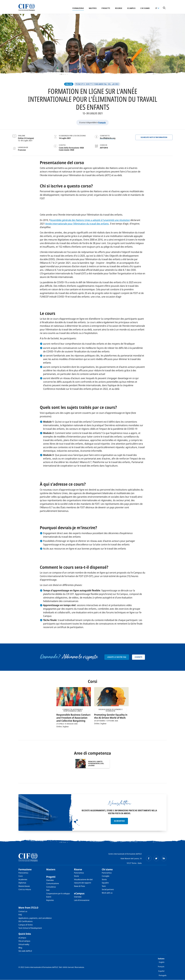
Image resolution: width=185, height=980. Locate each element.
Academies (23, 879)
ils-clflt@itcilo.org (108, 138)
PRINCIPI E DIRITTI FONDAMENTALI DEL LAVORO (97, 84)
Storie (76, 876)
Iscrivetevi (119, 821)
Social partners (108, 889)
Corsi (21, 876)
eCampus (131, 8)
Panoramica (23, 873)
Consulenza (51, 887)
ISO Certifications (26, 921)
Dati (48, 890)
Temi (104, 886)
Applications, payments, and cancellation (35, 918)
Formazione (78, 8)
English (162, 962)
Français (102, 122)
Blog (20, 948)
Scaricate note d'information (154, 137)
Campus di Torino (26, 925)
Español (161, 971)
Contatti (138, 657)
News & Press (80, 886)
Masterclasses (24, 886)
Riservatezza (79, 967)
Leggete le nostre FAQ (117, 657)
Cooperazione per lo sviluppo (58, 893)
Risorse (119, 8)
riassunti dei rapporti (83, 883)
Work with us (107, 893)
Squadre (105, 883)
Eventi (49, 897)
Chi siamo (145, 8)
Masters (93, 8)
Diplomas (22, 883)
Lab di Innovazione (82, 900)
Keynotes (50, 900)
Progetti (106, 8)
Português (163, 975)
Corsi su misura (25, 889)
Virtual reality (24, 944)
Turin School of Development (30, 928)
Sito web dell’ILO (25, 951)
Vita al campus (24, 941)
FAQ (20, 915)
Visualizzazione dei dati (83, 879)
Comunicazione (53, 883)
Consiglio (106, 876)
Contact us (23, 911)
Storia (104, 879)
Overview (50, 880)
